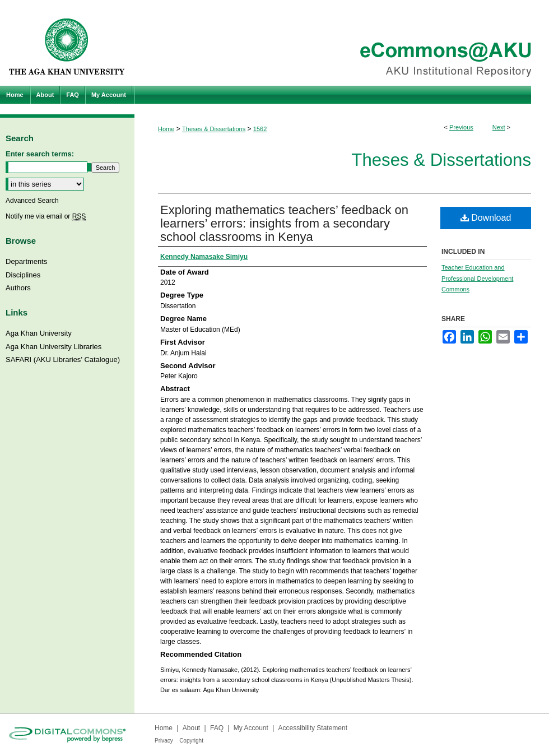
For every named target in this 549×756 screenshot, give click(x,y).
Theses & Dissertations (214, 129)
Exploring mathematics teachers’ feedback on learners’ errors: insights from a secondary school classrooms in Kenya (284, 223)
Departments (26, 261)
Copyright (191, 741)
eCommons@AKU (342, 43)
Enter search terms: (40, 154)
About (191, 728)
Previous (461, 127)
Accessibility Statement (313, 728)
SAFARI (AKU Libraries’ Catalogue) (63, 360)
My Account (251, 728)
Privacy (164, 741)
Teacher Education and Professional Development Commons (477, 279)
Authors (18, 288)
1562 (260, 129)
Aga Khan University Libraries (53, 347)
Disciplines (23, 275)
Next (499, 127)
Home (166, 129)
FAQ (217, 728)
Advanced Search (32, 201)
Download (486, 218)
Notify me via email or (46, 216)
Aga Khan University (39, 333)
